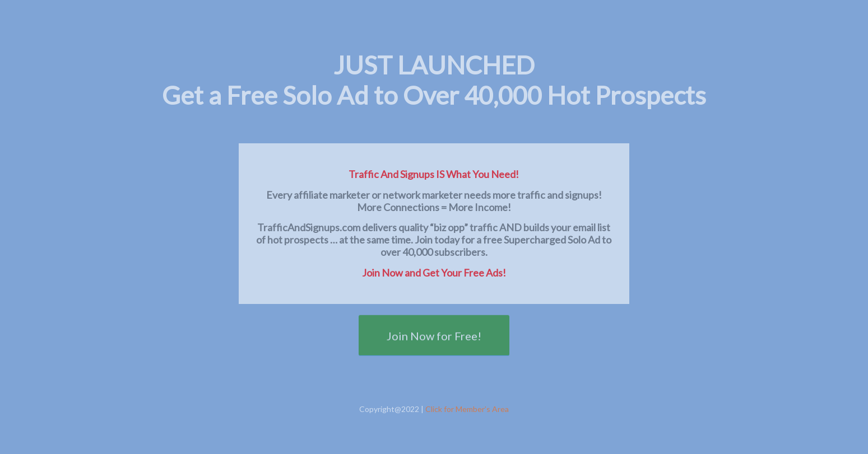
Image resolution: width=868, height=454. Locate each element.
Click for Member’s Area (467, 409)
